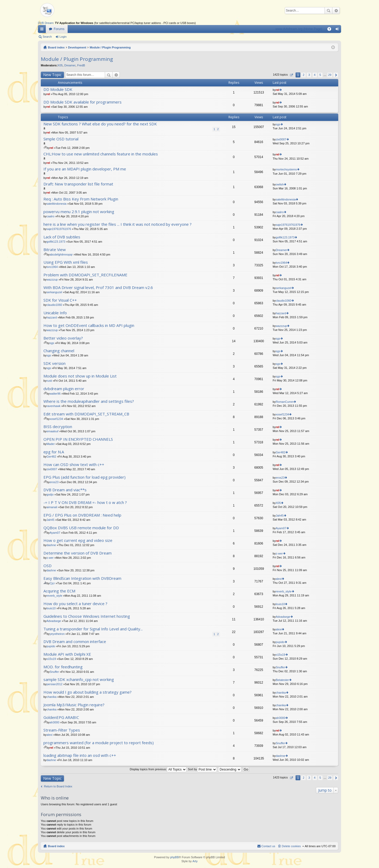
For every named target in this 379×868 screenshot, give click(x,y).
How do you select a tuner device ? (75, 604)
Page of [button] (291, 75)
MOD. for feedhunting (63, 667)
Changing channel (59, 351)
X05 (60, 65)
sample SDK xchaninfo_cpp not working (79, 680)
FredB (81, 65)
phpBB (174, 857)
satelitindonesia (57, 204)
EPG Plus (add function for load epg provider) (84, 477)
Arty (195, 861)
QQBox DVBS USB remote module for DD (81, 528)
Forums (59, 29)
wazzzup (52, 279)
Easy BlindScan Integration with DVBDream (82, 578)
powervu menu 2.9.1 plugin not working (79, 212)
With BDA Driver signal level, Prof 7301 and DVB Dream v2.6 (98, 288)
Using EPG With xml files (66, 262)
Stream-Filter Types (62, 730)
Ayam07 (55, 533)
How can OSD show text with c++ (74, 465)
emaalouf (53, 431)
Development (77, 47)
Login (63, 37)
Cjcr (52, 583)
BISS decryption (58, 427)
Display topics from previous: (158, 769)
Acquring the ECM (59, 591)
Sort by (202, 769)
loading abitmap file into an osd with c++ (80, 755)
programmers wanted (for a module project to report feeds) (99, 743)
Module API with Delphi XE (67, 654)
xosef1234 (56, 419)
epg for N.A (54, 452)
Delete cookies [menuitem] (291, 846)
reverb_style (54, 596)
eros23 (54, 482)
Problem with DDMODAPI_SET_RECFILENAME (85, 275)
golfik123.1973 (56, 242)
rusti (49, 381)
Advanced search (336, 11)
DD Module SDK (58, 89)
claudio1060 (54, 305)
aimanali (52, 507)
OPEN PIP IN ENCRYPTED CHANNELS (78, 439)
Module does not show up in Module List (80, 376)
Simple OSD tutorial (61, 139)
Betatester (282, 680)
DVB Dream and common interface (75, 642)
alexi (279, 579)
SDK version (54, 363)
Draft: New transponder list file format (78, 184)
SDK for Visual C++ (60, 300)
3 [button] (309, 75)
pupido (51, 646)
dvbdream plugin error (64, 389)
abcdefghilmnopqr (61, 254)
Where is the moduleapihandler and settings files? (89, 401)
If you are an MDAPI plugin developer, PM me (85, 169)
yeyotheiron (57, 634)
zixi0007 (281, 139)
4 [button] (315, 75)
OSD (48, 566)
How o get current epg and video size (78, 540)
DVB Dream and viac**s (65, 490)
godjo (50, 494)
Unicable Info (55, 313)
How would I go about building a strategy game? (88, 692)
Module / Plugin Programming (110, 47)
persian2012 (55, 684)
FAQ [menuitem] (331, 30)
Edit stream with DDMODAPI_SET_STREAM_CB (86, 414)
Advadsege (54, 621)
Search (328, 11)
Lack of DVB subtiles (62, 237)
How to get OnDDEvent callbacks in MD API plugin (89, 325)
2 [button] (303, 75)
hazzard (52, 317)
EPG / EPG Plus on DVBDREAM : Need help (82, 515)
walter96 (55, 394)
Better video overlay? (63, 338)
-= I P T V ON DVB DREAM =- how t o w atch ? (85, 502)
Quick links (43, 30)
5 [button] (320, 75)
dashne (51, 545)
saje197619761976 (59, 229)
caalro (51, 216)
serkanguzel (54, 292)
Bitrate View (55, 250)
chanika (52, 697)
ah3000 (55, 722)
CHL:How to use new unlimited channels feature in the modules (101, 154)
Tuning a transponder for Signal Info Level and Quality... (93, 629)
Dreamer (70, 65)
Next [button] (336, 75)
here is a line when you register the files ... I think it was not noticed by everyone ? (118, 224)
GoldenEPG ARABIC (61, 717)
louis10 (51, 608)
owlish (280, 184)
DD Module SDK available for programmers (83, 102)
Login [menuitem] (338, 30)
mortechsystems (286, 169)
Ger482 (51, 457)
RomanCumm (285, 402)
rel (48, 94)
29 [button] (330, 75)
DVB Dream (46, 23)
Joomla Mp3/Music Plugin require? (74, 705)
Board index (56, 47)
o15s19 (51, 659)
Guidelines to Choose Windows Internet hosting (87, 616)
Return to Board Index (58, 786)
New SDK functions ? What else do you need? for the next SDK (100, 124)
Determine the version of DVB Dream (78, 553)
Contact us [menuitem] (268, 846)
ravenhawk (54, 406)
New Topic (52, 75)
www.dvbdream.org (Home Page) (299, 29)
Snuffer (54, 672)
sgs (278, 124)
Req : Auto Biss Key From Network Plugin (81, 199)
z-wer (50, 558)
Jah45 (51, 520)
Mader (51, 444)
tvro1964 (52, 267)
